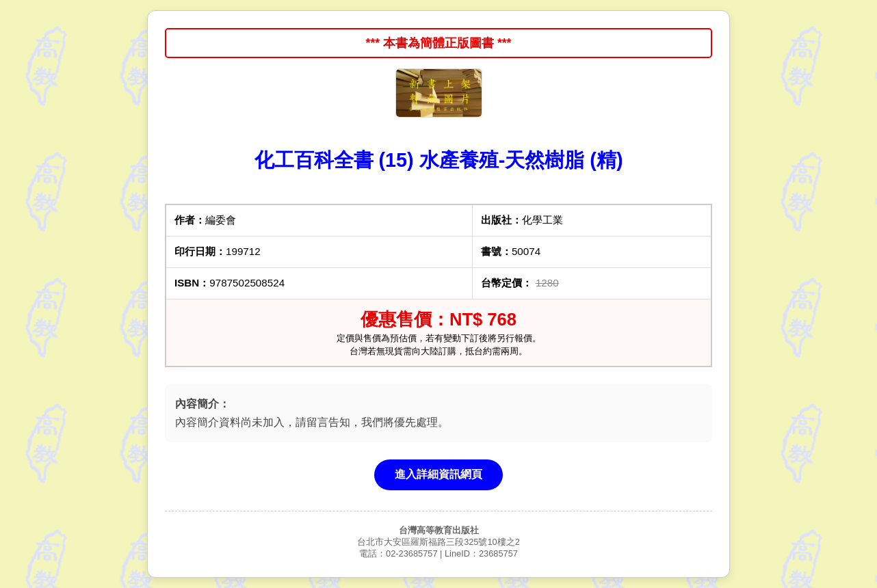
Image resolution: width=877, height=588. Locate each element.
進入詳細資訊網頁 (438, 474)
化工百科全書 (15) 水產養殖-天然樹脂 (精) (439, 160)
